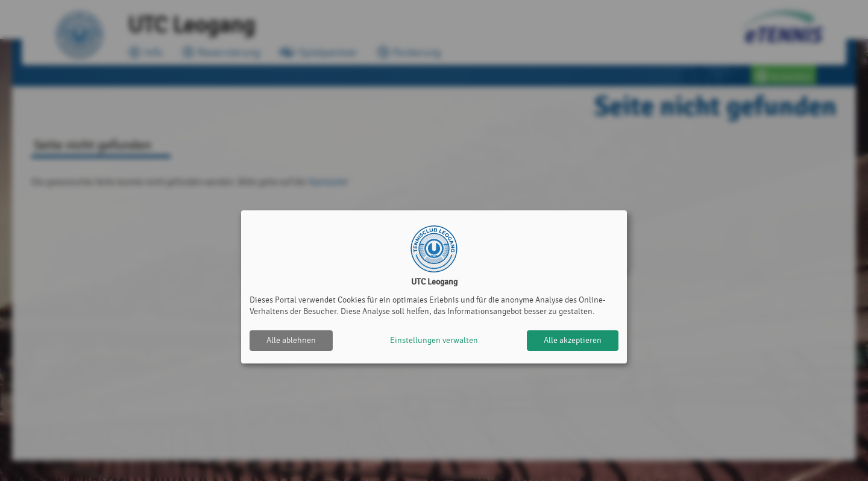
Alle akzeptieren (573, 340)
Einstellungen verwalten (434, 340)
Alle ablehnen (291, 340)
